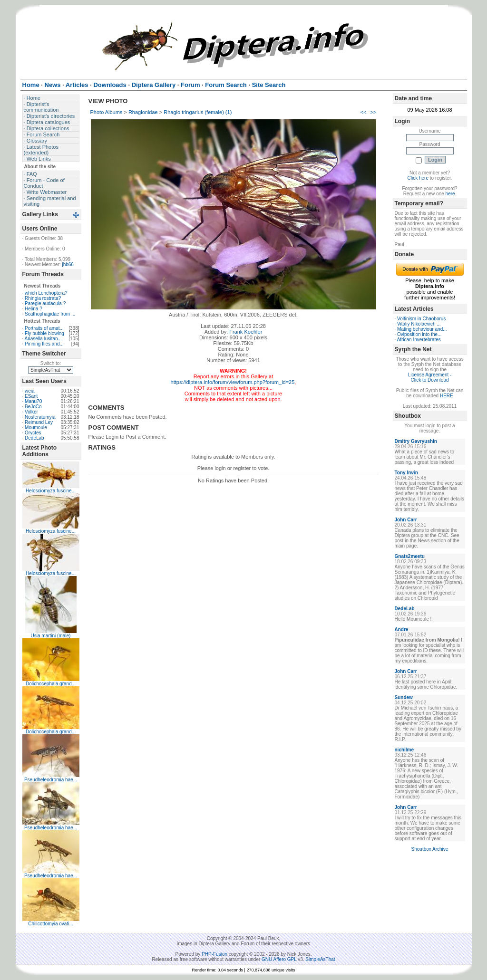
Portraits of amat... (44, 328)
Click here (418, 178)
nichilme (404, 750)
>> (374, 112)
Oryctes (33, 433)
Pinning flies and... (44, 344)
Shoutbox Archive (430, 849)
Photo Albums (107, 112)
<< (364, 112)
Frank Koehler (246, 332)
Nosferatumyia (40, 417)
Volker (31, 412)
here (450, 194)
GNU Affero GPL (279, 959)
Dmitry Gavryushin (416, 441)
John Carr (406, 520)
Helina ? (34, 309)
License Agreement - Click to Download (430, 377)
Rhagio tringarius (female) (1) (198, 112)
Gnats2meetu (410, 556)
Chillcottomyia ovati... (50, 924)
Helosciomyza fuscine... (51, 491)
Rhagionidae (143, 112)
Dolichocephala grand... (51, 684)
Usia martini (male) (51, 636)
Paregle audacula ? (45, 303)
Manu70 (33, 401)
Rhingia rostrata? (43, 298)
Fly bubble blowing (44, 333)
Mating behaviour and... (422, 329)
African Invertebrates (419, 340)
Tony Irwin (406, 473)
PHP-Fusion (214, 954)
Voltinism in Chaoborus (421, 319)
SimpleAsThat (320, 959)
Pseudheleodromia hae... (51, 780)
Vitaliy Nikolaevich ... (419, 324)
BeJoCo (33, 407)
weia (30, 391)
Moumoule (36, 428)
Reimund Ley (39, 422)
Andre (402, 629)
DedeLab (34, 438)
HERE (447, 396)
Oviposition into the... (419, 334)
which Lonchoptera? (46, 293)
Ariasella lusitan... (43, 339)
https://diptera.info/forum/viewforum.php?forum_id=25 (233, 382)
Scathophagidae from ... (50, 314)
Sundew (404, 697)
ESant (31, 396)
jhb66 (68, 264)
